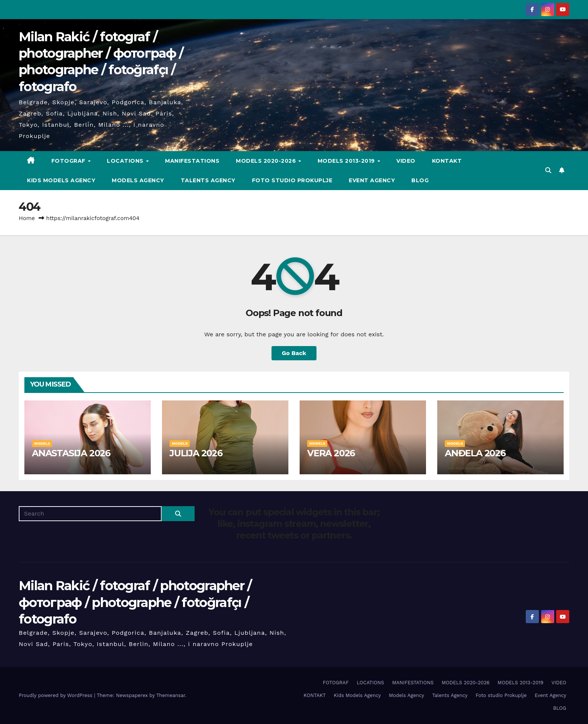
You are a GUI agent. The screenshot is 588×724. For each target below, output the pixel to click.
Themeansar (171, 695)
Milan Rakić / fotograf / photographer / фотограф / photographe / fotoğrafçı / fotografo (135, 602)
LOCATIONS (126, 161)
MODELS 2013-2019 (347, 161)
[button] (548, 170)
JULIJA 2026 (196, 453)
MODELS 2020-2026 (267, 161)
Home (27, 218)
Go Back (294, 353)
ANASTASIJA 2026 (71, 453)
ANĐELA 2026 (475, 453)
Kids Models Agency (61, 180)
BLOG (420, 180)
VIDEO (406, 161)
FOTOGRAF (69, 161)
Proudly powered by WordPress (56, 695)
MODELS (42, 443)
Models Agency (138, 180)
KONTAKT (447, 161)
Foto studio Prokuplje (292, 180)
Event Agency (372, 180)
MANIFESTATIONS (192, 161)
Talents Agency (208, 180)
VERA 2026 (331, 453)
